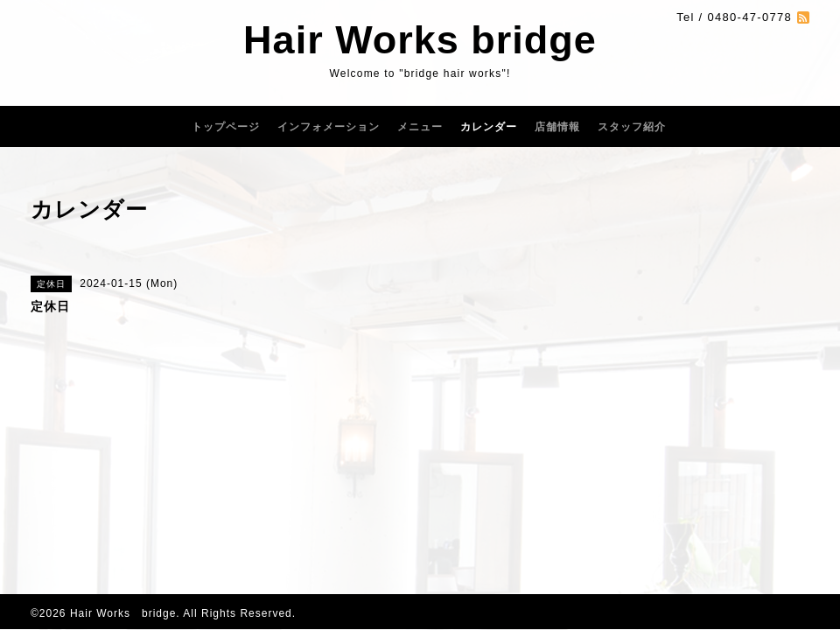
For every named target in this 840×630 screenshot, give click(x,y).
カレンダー (489, 127)
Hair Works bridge (420, 40)
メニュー (420, 127)
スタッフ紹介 (632, 127)
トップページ (226, 127)
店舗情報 (557, 127)
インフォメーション (329, 127)
